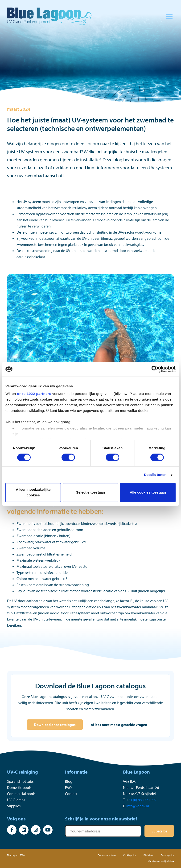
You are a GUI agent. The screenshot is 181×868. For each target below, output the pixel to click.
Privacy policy (167, 855)
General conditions (107, 855)
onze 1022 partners (34, 394)
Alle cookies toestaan (148, 493)
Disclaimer (148, 855)
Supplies (14, 806)
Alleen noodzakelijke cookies (33, 493)
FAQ (68, 787)
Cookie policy (130, 855)
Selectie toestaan (91, 493)
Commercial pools (21, 794)
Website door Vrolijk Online (161, 861)
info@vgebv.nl (138, 806)
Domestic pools (19, 787)
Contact (71, 794)
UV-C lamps (16, 800)
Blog (69, 781)
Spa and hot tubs (20, 781)
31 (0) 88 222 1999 (142, 800)
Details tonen (155, 475)
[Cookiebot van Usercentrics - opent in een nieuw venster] (155, 369)
